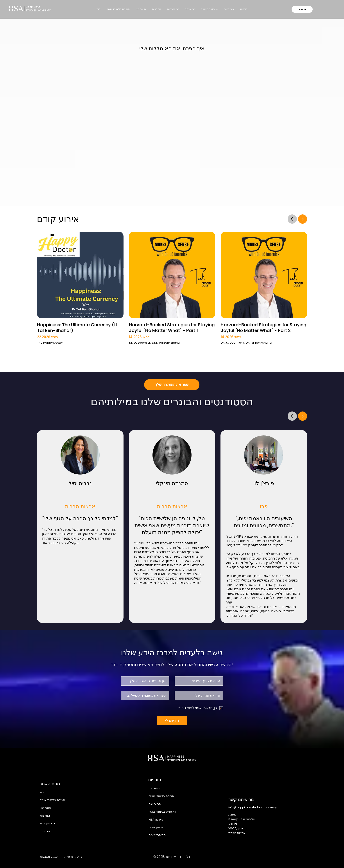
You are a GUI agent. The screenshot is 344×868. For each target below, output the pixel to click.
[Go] (292, 219)
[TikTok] (304, 857)
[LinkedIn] (286, 857)
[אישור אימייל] (147, 696)
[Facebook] (258, 857)
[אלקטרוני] (200, 696)
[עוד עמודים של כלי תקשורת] (217, 9)
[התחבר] (302, 9)
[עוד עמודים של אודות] (193, 9)
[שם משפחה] (147, 681)
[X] (276, 857)
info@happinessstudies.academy (253, 807)
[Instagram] (267, 857)
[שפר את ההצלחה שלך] (172, 385)
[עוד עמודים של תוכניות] (177, 9)
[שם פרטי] (200, 681)
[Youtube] (295, 857)
